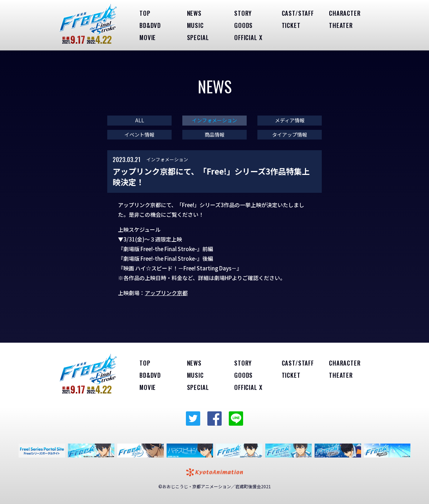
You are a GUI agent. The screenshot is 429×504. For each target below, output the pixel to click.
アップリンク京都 (166, 293)
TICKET (291, 25)
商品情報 (214, 135)
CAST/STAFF (298, 13)
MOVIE (148, 37)
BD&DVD (150, 25)
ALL (140, 120)
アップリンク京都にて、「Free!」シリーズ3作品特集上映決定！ (211, 177)
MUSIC (195, 25)
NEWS (194, 13)
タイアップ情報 (290, 135)
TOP (145, 13)
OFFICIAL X (248, 37)
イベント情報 (139, 135)
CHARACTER (345, 13)
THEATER (341, 25)
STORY (243, 13)
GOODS (243, 25)
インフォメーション (214, 120)
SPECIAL (198, 37)
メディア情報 (290, 120)
